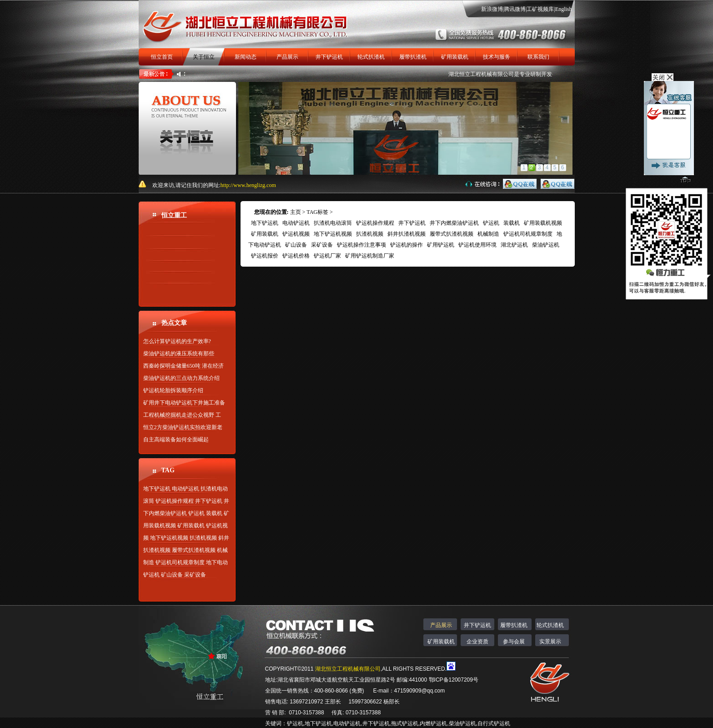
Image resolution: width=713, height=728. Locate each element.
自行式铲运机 (494, 723)
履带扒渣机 (413, 57)
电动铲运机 (186, 489)
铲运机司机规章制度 (180, 562)
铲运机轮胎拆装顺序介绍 (173, 390)
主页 (296, 212)
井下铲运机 (329, 57)
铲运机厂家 (327, 256)
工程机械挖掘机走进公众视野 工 (182, 415)
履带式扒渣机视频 (194, 550)
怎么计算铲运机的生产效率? (177, 341)
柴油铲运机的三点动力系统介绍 (181, 378)
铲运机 (196, 513)
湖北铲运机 (514, 245)
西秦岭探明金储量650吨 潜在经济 (183, 366)
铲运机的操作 (407, 245)
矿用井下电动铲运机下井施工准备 (184, 403)
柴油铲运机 (546, 245)
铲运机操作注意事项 (362, 245)
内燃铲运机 (433, 723)
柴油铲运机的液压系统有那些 (179, 354)
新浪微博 (492, 9)
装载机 (214, 513)
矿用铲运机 (441, 245)
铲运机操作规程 (175, 501)
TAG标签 (317, 212)
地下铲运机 (157, 489)
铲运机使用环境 (477, 245)
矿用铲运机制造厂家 (370, 256)
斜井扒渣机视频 (407, 234)
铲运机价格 (296, 256)
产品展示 (287, 57)
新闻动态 (246, 57)
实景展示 (550, 642)
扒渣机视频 (203, 538)
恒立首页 (162, 57)
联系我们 (538, 57)
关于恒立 (204, 57)
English (564, 9)
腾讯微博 (515, 9)
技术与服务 (497, 57)
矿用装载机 (455, 57)
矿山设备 (172, 575)
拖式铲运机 (405, 723)
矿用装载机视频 (543, 223)
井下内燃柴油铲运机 (454, 223)
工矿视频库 (540, 9)
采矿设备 (195, 575)
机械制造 (488, 234)
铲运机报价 (265, 256)
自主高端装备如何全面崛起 (176, 440)
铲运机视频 (296, 234)
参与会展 (514, 642)
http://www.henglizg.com (248, 185)
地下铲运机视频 (169, 538)
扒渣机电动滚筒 (333, 223)
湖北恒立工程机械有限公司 (487, 74)
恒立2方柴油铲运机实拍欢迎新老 (183, 427)
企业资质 (477, 642)
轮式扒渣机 (371, 57)
